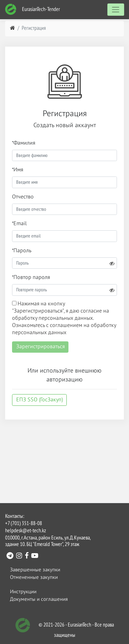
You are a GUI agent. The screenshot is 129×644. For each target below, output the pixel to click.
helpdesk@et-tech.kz (26, 531)
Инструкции (23, 592)
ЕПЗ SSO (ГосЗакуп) (40, 400)
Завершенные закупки (35, 570)
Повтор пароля (32, 278)
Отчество (23, 197)
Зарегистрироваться (40, 347)
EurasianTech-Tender (32, 9)
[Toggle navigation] (116, 9)
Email (20, 224)
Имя (18, 170)
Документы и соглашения (39, 599)
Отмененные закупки (34, 577)
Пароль (22, 251)
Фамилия (24, 143)
